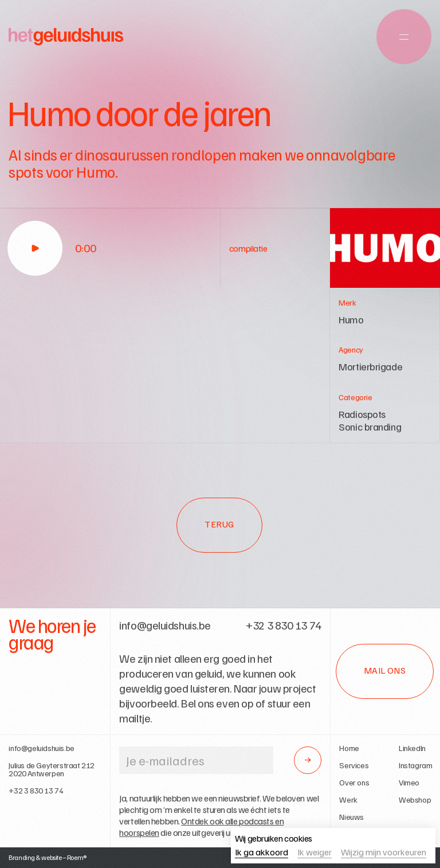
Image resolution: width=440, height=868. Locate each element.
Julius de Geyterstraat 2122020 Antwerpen (52, 769)
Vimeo (409, 783)
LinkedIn (412, 748)
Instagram (415, 765)
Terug (219, 524)
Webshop (415, 800)
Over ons (354, 783)
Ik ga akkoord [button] (262, 853)
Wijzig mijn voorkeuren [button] (384, 853)
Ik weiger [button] (315, 853)
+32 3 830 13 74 (36, 791)
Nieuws (351, 817)
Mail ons (385, 670)
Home (349, 748)
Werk (348, 800)
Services (354, 765)
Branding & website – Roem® (48, 857)
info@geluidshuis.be (41, 748)
